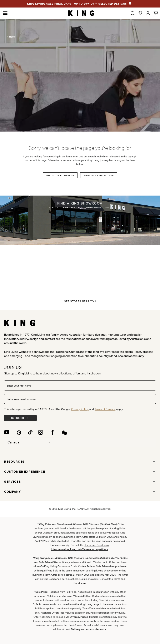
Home (12, 37)
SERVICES (12, 482)
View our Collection (99, 176)
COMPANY (13, 492)
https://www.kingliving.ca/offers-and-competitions (80, 549)
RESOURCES (14, 462)
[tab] (80, 462)
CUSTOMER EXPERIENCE (25, 472)
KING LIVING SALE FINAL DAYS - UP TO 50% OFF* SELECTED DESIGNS (77, 4)
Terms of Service (105, 409)
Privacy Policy (80, 409)
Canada (29, 442)
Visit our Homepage (60, 176)
